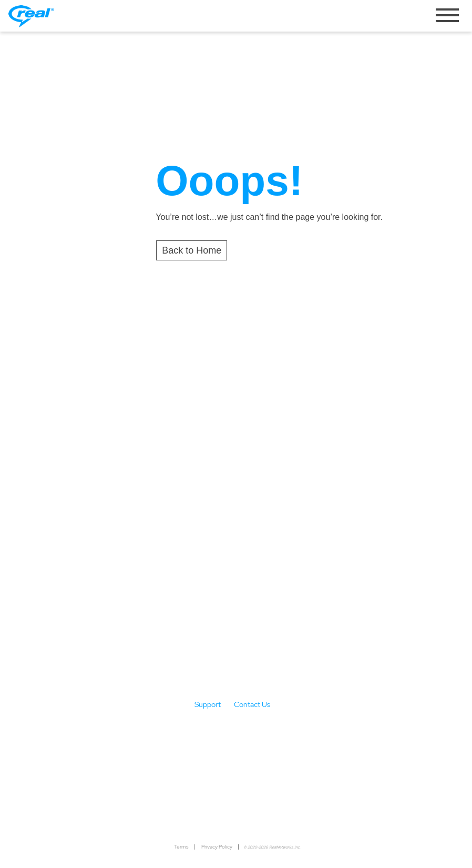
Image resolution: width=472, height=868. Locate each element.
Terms (181, 847)
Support (208, 704)
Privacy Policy (217, 847)
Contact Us (252, 704)
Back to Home (192, 250)
